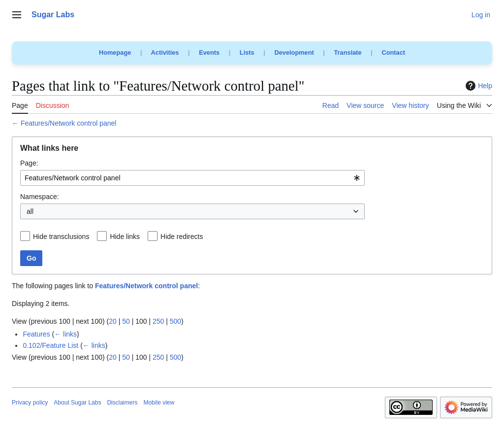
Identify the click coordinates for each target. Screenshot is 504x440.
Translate (348, 52)
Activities (165, 52)
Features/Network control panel (69, 123)
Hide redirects (182, 237)
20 (113, 321)
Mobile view (159, 403)
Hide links (125, 237)
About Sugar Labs (77, 403)
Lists (247, 52)
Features (36, 334)
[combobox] (192, 178)
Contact (393, 52)
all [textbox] (30, 211)
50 (126, 321)
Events (209, 52)
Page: (29, 163)
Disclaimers (122, 403)
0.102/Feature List (50, 345)
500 (175, 321)
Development (294, 52)
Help (478, 86)
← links (65, 334)
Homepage (115, 52)
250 (158, 321)
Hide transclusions (61, 237)
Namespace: (40, 197)
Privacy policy (30, 403)
